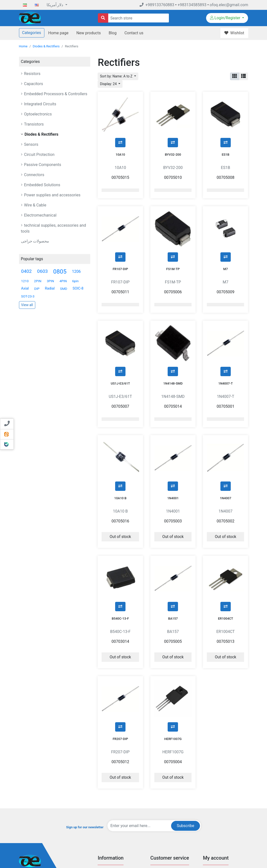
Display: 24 (109, 84)
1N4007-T (226, 346)
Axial (25, 288)
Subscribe (186, 752)
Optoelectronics (37, 114)
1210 (25, 281)
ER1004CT (225, 557)
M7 (225, 244)
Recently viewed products (169, 817)
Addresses (210, 817)
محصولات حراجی (35, 241)
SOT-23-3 (28, 296)
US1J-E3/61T (120, 346)
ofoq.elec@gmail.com (229, 5)
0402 (27, 271)
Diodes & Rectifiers (46, 46)
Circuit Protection (39, 155)
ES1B (225, 142)
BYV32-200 (173, 142)
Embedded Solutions (42, 185)
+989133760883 (157, 5)
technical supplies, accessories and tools (53, 228)
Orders (208, 810)
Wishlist (209, 825)
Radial (50, 288)
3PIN (51, 281)
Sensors (31, 144)
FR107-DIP (120, 244)
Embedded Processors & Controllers (55, 94)
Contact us (134, 33)
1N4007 (226, 449)
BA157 (173, 557)
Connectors (34, 175)
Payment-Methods (111, 803)
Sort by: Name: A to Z (116, 76)
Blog (113, 33)
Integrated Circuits (40, 104)
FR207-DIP (120, 665)
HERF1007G (173, 665)
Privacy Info (106, 810)
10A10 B (120, 449)
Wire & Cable (35, 205)
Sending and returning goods (223, 832)
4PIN (63, 281)
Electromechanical (40, 215)
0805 (60, 272)
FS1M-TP (173, 244)
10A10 (120, 142)
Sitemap (104, 840)
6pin (75, 281)
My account (211, 803)
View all (27, 305)
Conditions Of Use (110, 817)
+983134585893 (192, 5)
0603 (43, 271)
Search (155, 803)
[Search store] (103, 18)
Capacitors (33, 84)
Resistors (32, 74)
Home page (58, 33)
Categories (32, 33)
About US (104, 825)
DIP (37, 289)
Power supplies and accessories (52, 195)
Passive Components (42, 165)
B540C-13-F (120, 557)
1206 (76, 271)
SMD (64, 289)
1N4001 (173, 449)
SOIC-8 (78, 288)
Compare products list (166, 825)
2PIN (38, 281)
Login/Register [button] (226, 18)
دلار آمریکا (55, 5)
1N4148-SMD (173, 346)
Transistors (34, 124)
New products (89, 33)
